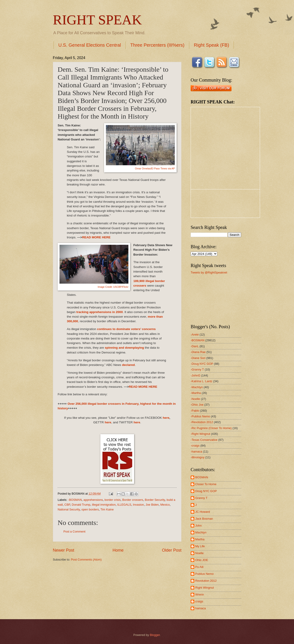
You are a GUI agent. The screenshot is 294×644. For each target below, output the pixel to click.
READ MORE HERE (96, 237)
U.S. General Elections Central (90, 45)
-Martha (196, 393)
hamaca (201, 608)
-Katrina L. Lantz (201, 381)
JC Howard (203, 512)
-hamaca (196, 452)
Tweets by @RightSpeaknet (209, 272)
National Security (69, 509)
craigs (199, 601)
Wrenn (200, 594)
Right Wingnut (205, 588)
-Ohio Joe (197, 405)
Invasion (139, 505)
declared (128, 365)
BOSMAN (202, 477)
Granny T (201, 498)
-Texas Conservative (204, 440)
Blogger (155, 635)
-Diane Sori (198, 358)
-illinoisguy (198, 457)
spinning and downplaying (124, 348)
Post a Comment (74, 531)
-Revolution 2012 (202, 422)
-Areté (195, 335)
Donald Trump (81, 505)
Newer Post (64, 550)
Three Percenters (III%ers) (157, 45)
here (166, 418)
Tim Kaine (107, 509)
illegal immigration (104, 505)
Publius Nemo (204, 574)
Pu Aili (199, 567)
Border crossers (133, 500)
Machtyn (201, 532)
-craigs (195, 446)
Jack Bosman (204, 519)
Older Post (172, 550)
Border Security (155, 500)
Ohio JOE (202, 560)
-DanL (195, 346)
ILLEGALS (124, 505)
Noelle (199, 553)
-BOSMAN (75, 500)
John (198, 526)
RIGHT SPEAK (97, 20)
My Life (200, 546)
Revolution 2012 (206, 581)
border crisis (113, 500)
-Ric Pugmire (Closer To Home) (211, 428)
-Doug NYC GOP (202, 364)
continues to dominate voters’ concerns (126, 329)
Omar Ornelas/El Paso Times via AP (155, 168)
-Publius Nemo (200, 416)
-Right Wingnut (200, 434)
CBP (67, 505)
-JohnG (195, 375)
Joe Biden (152, 505)
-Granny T (197, 369)
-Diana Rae (198, 352)
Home (118, 550)
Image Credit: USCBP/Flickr (113, 287)
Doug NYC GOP (206, 491)
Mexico (165, 505)
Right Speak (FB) (211, 45)
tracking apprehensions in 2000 (99, 312)
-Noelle (195, 399)
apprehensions (93, 500)
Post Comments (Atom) (86, 560)
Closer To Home (206, 484)
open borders (90, 509)
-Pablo (195, 411)
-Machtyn (197, 387)
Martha (200, 539)
